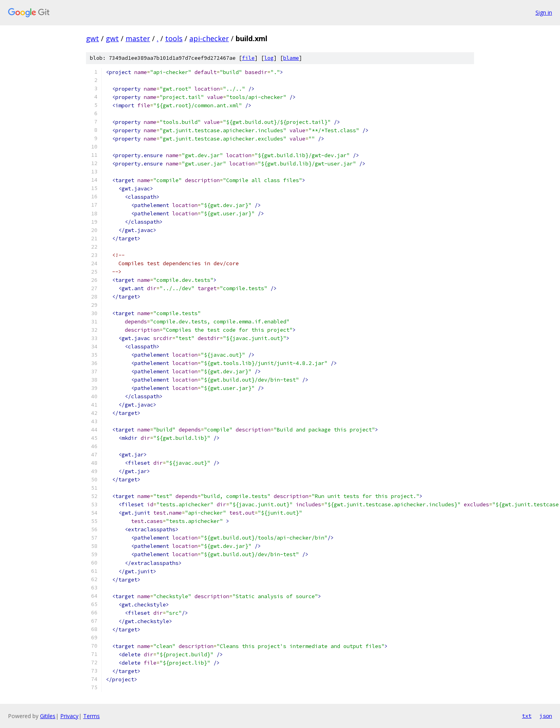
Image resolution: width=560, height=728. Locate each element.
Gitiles (48, 716)
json (546, 716)
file (248, 58)
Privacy (69, 716)
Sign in (544, 12)
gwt (92, 38)
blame (291, 58)
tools (174, 38)
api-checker (209, 38)
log (269, 58)
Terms (91, 716)
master (138, 38)
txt (527, 716)
